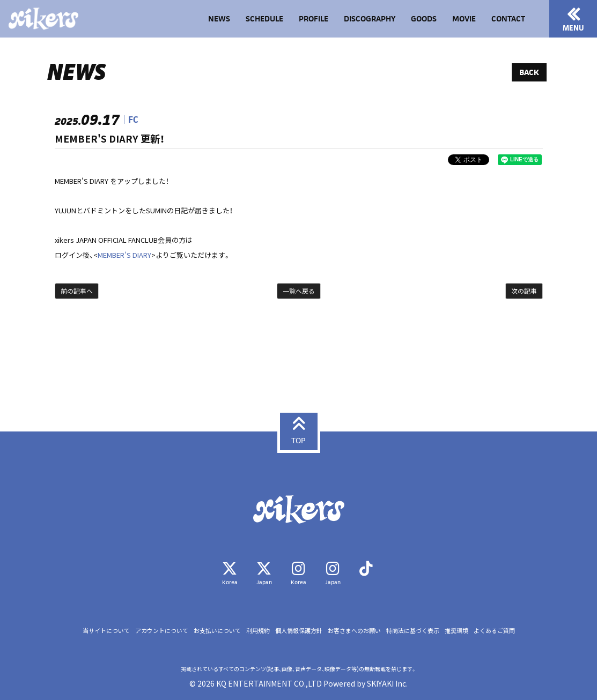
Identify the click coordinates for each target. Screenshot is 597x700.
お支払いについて (217, 631)
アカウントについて (162, 631)
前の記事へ (77, 291)
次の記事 (524, 291)
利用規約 (258, 631)
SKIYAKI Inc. (387, 683)
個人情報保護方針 (299, 631)
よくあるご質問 (494, 631)
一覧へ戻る (299, 291)
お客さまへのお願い (354, 631)
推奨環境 (456, 631)
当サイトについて (106, 631)
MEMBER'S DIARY (124, 255)
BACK (529, 72)
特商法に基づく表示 (413, 631)
